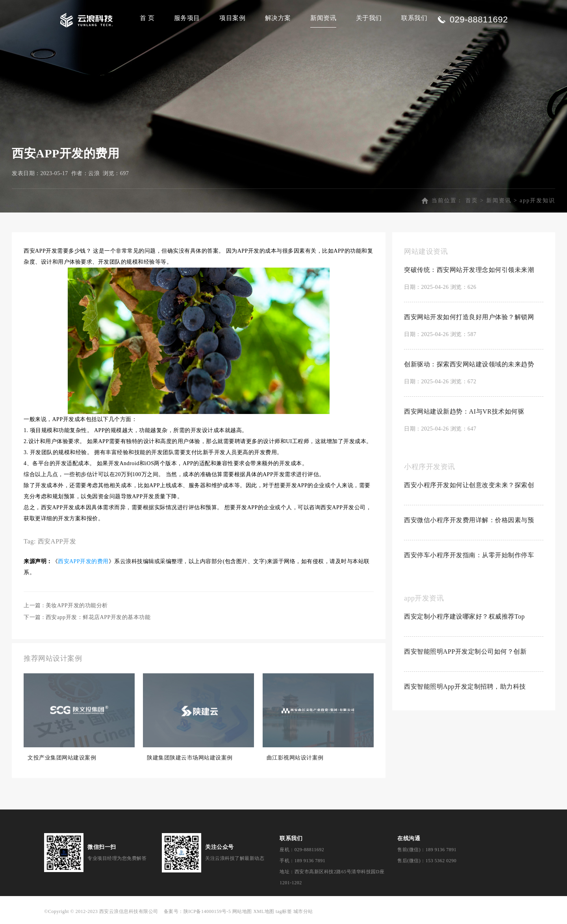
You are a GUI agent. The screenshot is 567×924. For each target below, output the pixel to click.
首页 (472, 201)
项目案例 (232, 18)
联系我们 (414, 18)
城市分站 (303, 911)
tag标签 (284, 911)
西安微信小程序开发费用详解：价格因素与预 (469, 520)
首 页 (147, 18)
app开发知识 (537, 201)
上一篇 (66, 605)
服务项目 (187, 18)
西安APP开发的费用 (83, 561)
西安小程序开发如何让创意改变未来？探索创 (469, 485)
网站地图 (242, 911)
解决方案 (278, 18)
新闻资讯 (323, 18)
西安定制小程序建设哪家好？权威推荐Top (464, 616)
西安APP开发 (57, 541)
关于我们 (369, 18)
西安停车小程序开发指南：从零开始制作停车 (469, 555)
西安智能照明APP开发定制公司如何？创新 (465, 651)
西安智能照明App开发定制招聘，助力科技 (465, 687)
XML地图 (264, 911)
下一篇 (87, 617)
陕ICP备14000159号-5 (207, 911)
